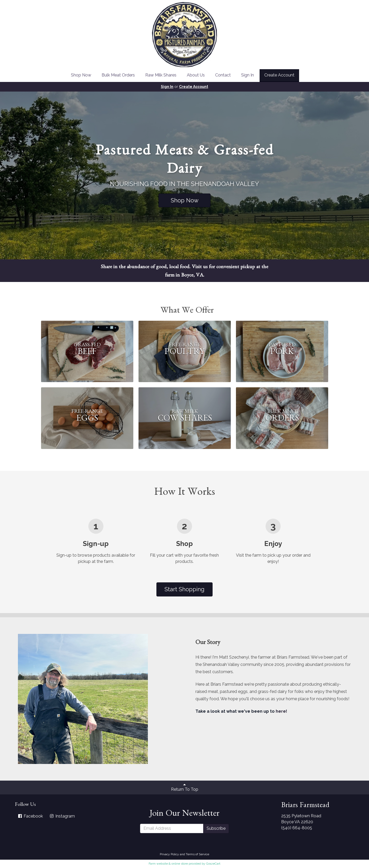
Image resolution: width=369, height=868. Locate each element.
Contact (223, 75)
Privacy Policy (169, 854)
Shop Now (81, 75)
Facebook (30, 816)
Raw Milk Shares (161, 75)
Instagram (62, 816)
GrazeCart (213, 864)
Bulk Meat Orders (118, 75)
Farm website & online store (168, 864)
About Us (196, 75)
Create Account (279, 75)
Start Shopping (184, 589)
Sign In (248, 75)
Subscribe (216, 828)
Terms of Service (197, 854)
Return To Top (185, 787)
